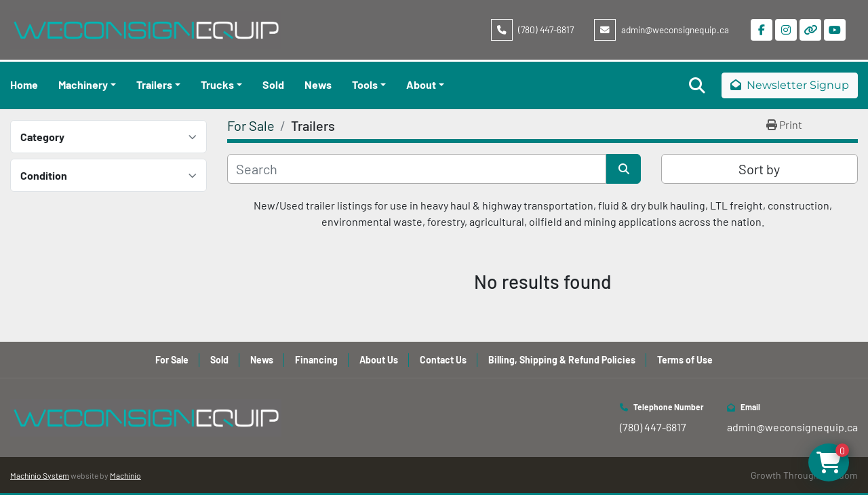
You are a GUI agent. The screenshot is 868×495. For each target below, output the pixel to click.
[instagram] (786, 30)
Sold (273, 84)
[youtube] (835, 30)
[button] (87, 85)
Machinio (125, 475)
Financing (316, 360)
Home (24, 84)
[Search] (417, 169)
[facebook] (762, 30)
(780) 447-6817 (546, 29)
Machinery (83, 84)
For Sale (172, 360)
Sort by (759, 169)
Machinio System (40, 475)
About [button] (421, 84)
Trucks (217, 84)
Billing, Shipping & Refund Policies (562, 360)
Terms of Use (685, 360)
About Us (379, 360)
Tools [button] (365, 84)
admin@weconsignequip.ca (675, 29)
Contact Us (443, 360)
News (318, 84)
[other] (810, 30)
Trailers (154, 84)
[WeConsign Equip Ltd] (146, 416)
